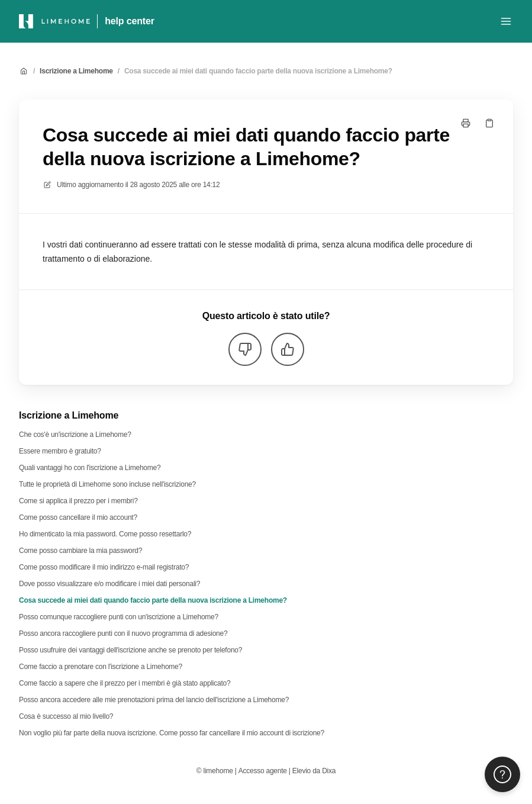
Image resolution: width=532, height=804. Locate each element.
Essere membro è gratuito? (60, 451)
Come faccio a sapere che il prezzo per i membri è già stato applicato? (125, 683)
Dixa (329, 771)
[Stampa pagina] (466, 123)
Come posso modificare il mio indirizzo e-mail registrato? (104, 567)
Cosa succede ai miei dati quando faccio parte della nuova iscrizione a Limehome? (258, 71)
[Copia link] (489, 123)
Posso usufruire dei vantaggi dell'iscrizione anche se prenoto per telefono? (130, 650)
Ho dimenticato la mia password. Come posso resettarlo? (105, 534)
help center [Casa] (130, 21)
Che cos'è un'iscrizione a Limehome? (75, 435)
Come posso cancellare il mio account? (78, 517)
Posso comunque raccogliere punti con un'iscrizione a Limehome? (119, 617)
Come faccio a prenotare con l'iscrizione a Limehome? (101, 667)
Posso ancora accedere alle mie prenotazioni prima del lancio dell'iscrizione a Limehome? (154, 700)
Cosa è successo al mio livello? (66, 716)
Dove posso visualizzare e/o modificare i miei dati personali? (109, 584)
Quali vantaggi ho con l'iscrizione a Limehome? (90, 468)
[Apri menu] (506, 21)
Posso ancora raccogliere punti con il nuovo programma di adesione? (123, 633)
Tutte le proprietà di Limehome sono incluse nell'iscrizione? (107, 484)
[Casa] (54, 21)
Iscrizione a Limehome (76, 71)
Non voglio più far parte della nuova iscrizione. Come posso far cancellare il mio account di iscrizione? (172, 733)
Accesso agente (263, 771)
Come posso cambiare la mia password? (80, 551)
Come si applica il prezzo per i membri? (78, 501)
